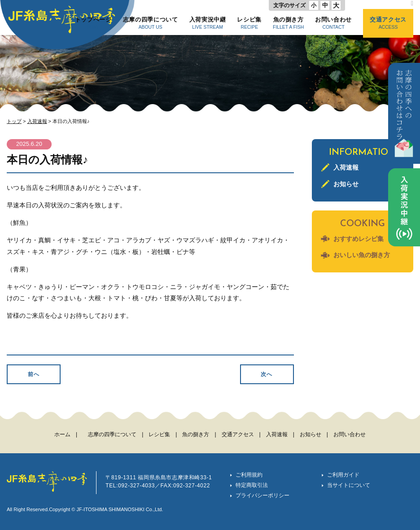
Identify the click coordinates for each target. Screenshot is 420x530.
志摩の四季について (151, 23)
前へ (34, 374)
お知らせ (346, 184)
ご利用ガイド (343, 475)
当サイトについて (349, 485)
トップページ (93, 23)
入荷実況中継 (208, 23)
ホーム (62, 434)
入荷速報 (37, 121)
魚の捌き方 (288, 23)
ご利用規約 (249, 475)
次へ (267, 374)
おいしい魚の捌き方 (362, 255)
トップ (14, 121)
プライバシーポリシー (262, 495)
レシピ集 (249, 23)
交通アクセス (388, 23)
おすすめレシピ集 (359, 239)
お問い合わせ (333, 23)
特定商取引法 (252, 485)
